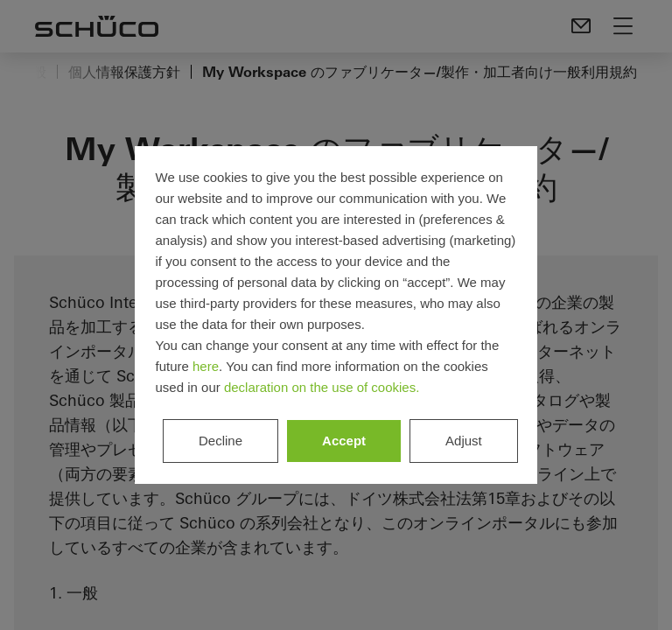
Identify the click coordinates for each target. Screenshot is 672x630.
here (206, 366)
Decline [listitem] (220, 441)
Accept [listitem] (344, 441)
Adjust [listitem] (464, 441)
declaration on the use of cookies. (322, 387)
